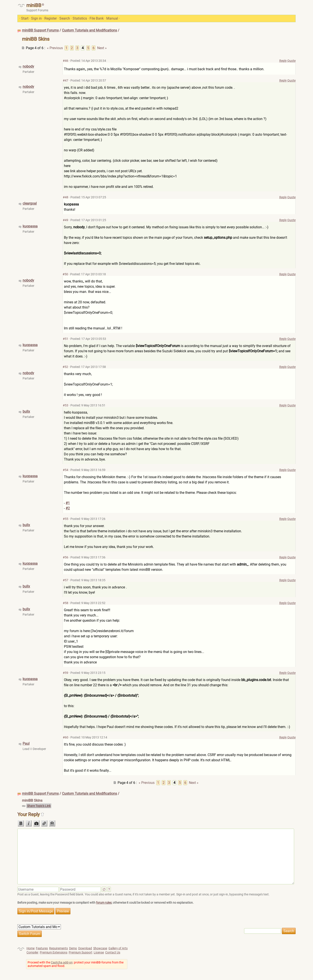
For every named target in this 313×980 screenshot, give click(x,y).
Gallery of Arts (118, 948)
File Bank (97, 18)
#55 (66, 519)
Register (51, 18)
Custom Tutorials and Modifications (89, 30)
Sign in (36, 18)
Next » (102, 48)
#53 (66, 405)
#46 (66, 61)
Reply (283, 61)
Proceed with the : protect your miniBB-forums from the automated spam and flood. (76, 964)
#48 (66, 197)
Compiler (32, 952)
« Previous (55, 48)
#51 (66, 339)
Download (85, 948)
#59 (66, 673)
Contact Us (113, 952)
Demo (73, 948)
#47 (66, 80)
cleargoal (30, 203)
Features (42, 948)
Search (65, 18)
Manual (112, 18)
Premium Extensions (54, 952)
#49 (66, 220)
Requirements (58, 948)
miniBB (34, 5)
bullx (26, 412)
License (99, 952)
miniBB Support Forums (40, 30)
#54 (66, 470)
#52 (65, 367)
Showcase (100, 948)
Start (25, 18)
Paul (26, 744)
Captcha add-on (62, 962)
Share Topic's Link (39, 806)
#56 (66, 557)
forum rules (104, 903)
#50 (65, 274)
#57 (66, 580)
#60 (66, 737)
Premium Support (81, 952)
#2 (68, 508)
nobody (28, 66)
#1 (68, 503)
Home (31, 948)
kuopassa (30, 226)
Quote (291, 61)
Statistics (80, 18)
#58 (66, 603)
